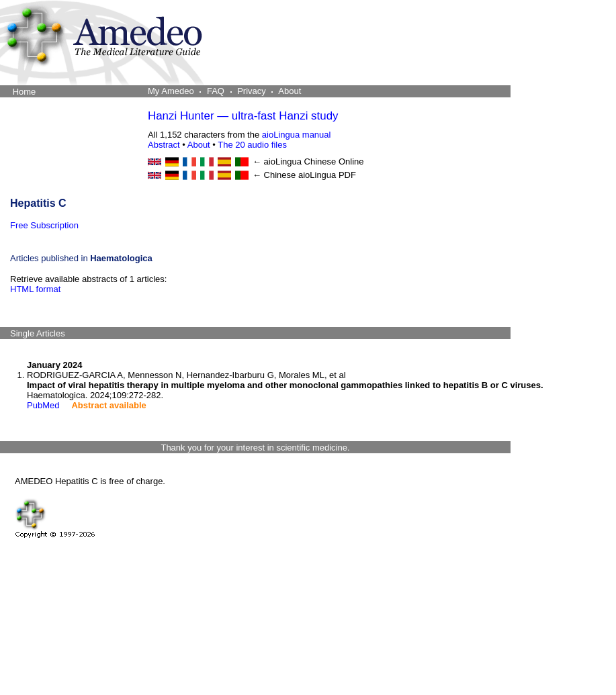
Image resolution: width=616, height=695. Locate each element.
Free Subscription (44, 225)
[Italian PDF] (207, 175)
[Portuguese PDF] (242, 175)
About (199, 145)
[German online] (172, 162)
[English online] (155, 162)
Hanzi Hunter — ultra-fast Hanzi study (243, 116)
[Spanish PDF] (224, 175)
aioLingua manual (297, 135)
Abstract (164, 145)
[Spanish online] (224, 162)
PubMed (43, 405)
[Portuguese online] (242, 162)
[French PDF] (189, 175)
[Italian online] (207, 162)
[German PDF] (172, 175)
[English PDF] (155, 175)
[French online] (189, 162)
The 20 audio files (252, 145)
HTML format (35, 289)
